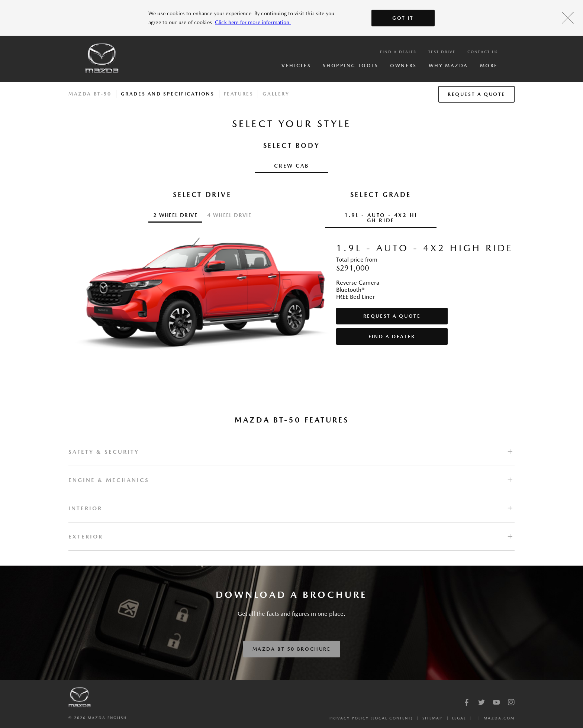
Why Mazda (448, 66)
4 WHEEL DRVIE (229, 215)
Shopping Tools (350, 66)
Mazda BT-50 (90, 94)
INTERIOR (85, 508)
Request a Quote (476, 94)
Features (239, 94)
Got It (403, 18)
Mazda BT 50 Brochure (292, 649)
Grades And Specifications (168, 94)
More (489, 66)
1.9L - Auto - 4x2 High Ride (381, 218)
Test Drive (442, 52)
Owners (403, 66)
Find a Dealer (398, 52)
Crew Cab (291, 166)
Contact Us (483, 52)
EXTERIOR (86, 536)
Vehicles (296, 66)
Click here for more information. (253, 22)
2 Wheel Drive (175, 215)
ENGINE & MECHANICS (109, 480)
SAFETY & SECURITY (104, 452)
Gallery (276, 94)
